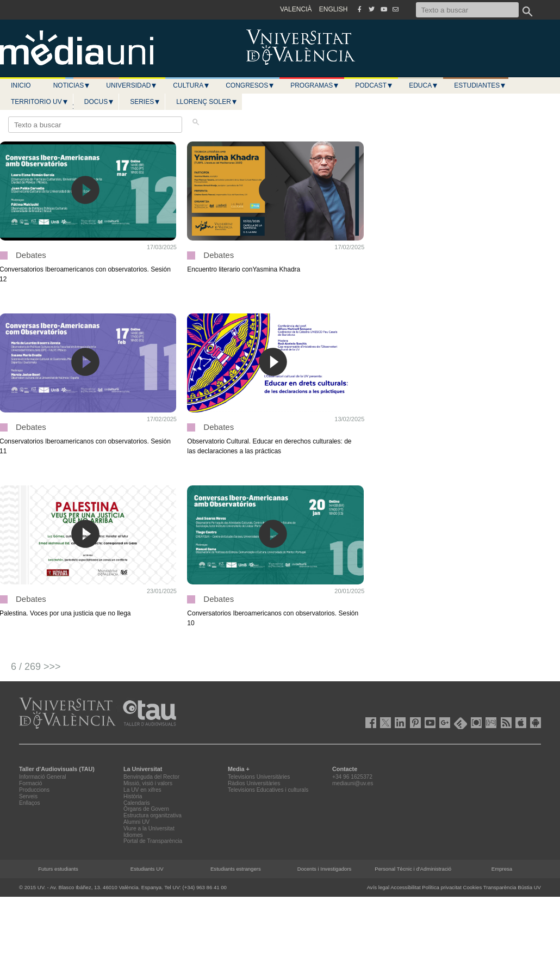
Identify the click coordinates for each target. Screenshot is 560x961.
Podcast (374, 85)
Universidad (132, 85)
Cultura (191, 85)
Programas (315, 85)
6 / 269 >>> (36, 667)
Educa (424, 85)
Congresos (250, 85)
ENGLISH (334, 9)
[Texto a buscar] (467, 10)
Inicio (21, 85)
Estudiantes (480, 85)
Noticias (72, 85)
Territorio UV (40, 102)
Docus (99, 102)
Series (145, 102)
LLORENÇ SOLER (207, 102)
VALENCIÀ (296, 9)
